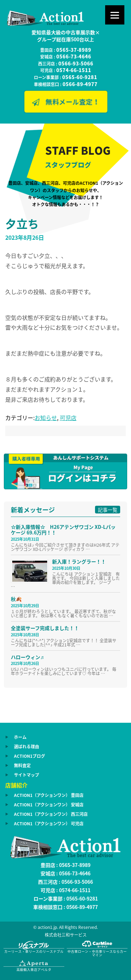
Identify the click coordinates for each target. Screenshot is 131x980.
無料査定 (22, 765)
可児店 (68, 418)
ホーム (20, 737)
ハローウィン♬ (27, 657)
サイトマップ (27, 775)
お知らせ (46, 418)
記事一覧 (108, 510)
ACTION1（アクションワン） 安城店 (49, 805)
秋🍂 (16, 599)
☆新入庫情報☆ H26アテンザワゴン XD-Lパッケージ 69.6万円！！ (63, 530)
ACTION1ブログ (30, 756)
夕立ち (22, 223)
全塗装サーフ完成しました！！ (45, 628)
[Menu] (115, 15)
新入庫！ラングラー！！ (79, 561)
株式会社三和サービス (66, 935)
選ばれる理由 (27, 747)
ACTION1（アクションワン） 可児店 (49, 824)
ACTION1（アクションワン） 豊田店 (49, 795)
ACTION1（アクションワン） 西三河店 (51, 814)
